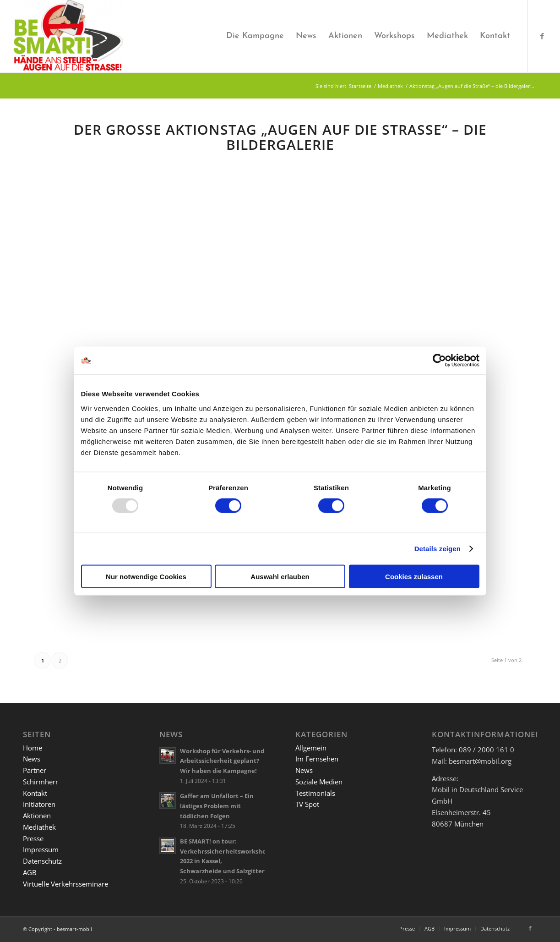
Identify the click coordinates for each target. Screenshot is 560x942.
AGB (30, 872)
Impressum (41, 849)
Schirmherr (41, 782)
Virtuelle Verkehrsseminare (65, 884)
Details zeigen (438, 549)
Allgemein (311, 748)
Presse (33, 838)
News (32, 759)
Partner (35, 770)
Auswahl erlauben (280, 576)
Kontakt (35, 793)
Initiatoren (39, 804)
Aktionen (37, 816)
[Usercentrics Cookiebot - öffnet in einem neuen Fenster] (439, 361)
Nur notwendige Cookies (146, 576)
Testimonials (315, 793)
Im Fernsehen (317, 759)
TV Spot (307, 804)
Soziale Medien (319, 782)
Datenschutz (42, 861)
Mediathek (39, 827)
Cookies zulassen (414, 576)
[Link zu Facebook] (542, 36)
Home (33, 748)
